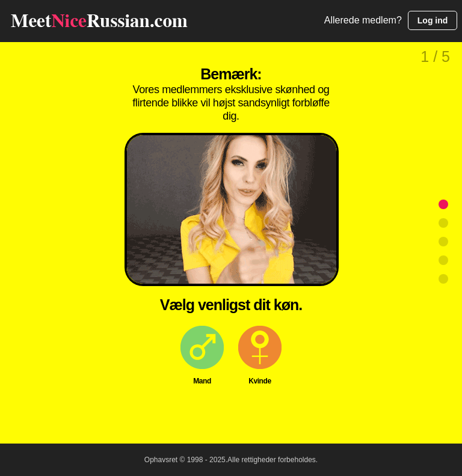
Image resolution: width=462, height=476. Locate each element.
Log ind (433, 20)
